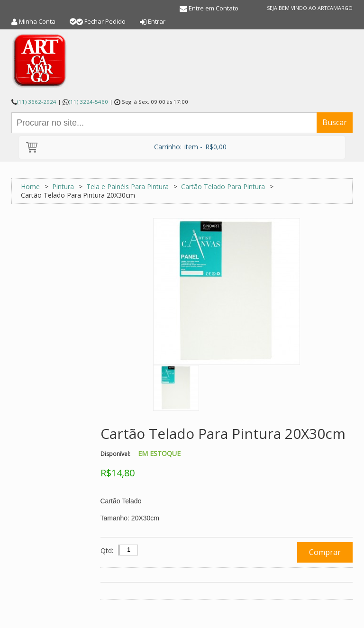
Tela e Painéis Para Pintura (127, 187)
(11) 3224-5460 (88, 102)
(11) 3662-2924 (37, 102)
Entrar (157, 21)
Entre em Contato (214, 8)
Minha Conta (37, 21)
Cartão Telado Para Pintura (223, 187)
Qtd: (107, 551)
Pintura (63, 187)
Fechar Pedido (105, 21)
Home (30, 187)
